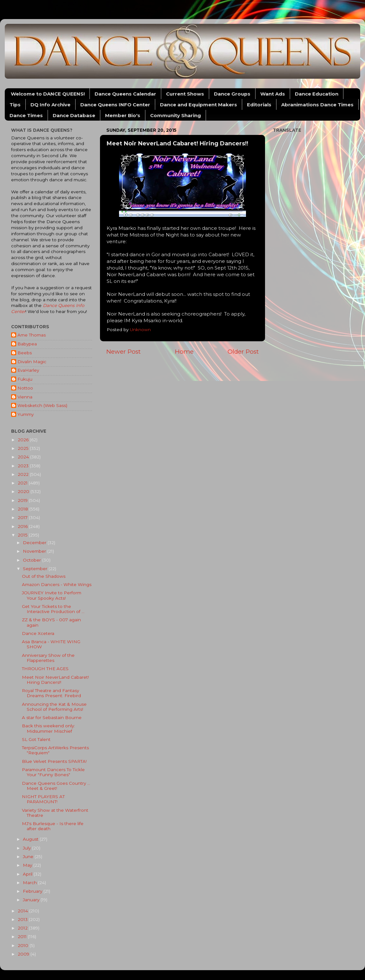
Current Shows (185, 94)
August (31, 839)
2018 (23, 509)
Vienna (25, 397)
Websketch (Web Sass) (42, 405)
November (35, 551)
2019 (23, 500)
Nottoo (25, 388)
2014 (23, 911)
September (36, 569)
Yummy (26, 414)
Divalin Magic (32, 362)
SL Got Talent (36, 739)
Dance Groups (232, 94)
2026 (24, 440)
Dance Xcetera (38, 633)
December (35, 543)
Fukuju (25, 379)
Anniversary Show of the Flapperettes (48, 658)
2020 (24, 491)
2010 (24, 945)
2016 (23, 526)
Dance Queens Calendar (125, 94)
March (30, 883)
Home (184, 352)
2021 (23, 483)
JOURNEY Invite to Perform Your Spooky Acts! (52, 595)
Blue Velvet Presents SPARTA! (54, 761)
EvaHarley (28, 370)
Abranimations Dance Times (317, 105)
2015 (23, 535)
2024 (24, 457)
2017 (23, 517)
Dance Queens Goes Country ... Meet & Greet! (56, 786)
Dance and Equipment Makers (199, 105)
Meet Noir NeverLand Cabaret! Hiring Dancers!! (55, 680)
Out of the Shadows (44, 576)
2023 (24, 466)
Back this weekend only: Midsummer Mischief (48, 728)
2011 (23, 937)
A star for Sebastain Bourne (52, 717)
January (32, 900)
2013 (23, 919)
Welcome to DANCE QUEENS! (48, 94)
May (28, 865)
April (28, 874)
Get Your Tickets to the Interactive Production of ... (53, 609)
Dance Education (317, 94)
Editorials (259, 105)
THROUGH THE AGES (45, 669)
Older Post (243, 352)
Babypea (27, 344)
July (27, 848)
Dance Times (26, 115)
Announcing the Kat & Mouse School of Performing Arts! (54, 707)
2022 (24, 474)
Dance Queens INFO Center (115, 105)
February (33, 891)
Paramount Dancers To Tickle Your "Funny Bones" (53, 772)
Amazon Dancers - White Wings (57, 584)
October (33, 560)
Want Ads (273, 94)
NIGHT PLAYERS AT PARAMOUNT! (43, 799)
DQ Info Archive (50, 105)
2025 (24, 448)
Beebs (25, 353)
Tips (15, 105)
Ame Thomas (32, 335)
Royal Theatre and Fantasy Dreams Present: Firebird (51, 693)
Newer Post (123, 352)
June (29, 857)
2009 (24, 954)
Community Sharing (176, 115)
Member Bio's (123, 115)
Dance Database (74, 115)
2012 (23, 928)
